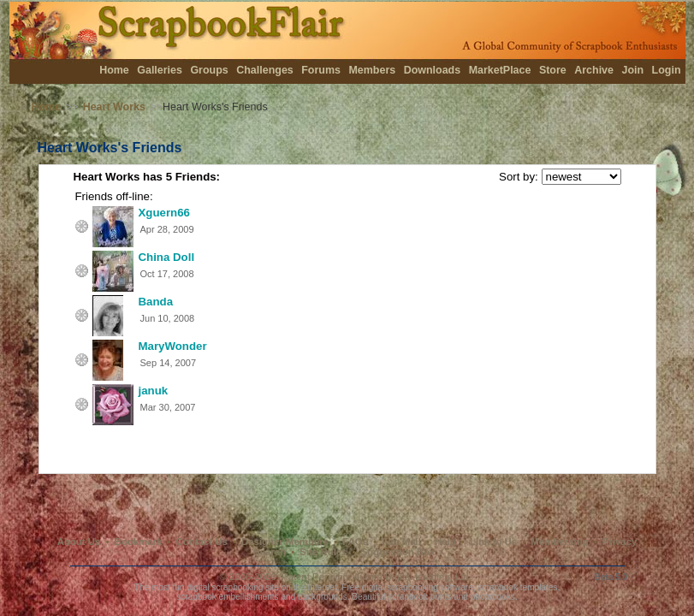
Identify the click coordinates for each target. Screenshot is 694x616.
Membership (559, 542)
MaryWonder (173, 346)
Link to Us (493, 542)
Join (632, 70)
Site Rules (323, 552)
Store (553, 70)
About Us (79, 542)
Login (667, 70)
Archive (594, 70)
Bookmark (139, 542)
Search (270, 552)
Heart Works (114, 107)
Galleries (160, 70)
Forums (321, 70)
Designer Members (285, 542)
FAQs (355, 542)
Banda (156, 302)
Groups (209, 70)
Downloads (433, 70)
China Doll (167, 257)
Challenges (265, 70)
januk (154, 391)
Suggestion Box (398, 552)
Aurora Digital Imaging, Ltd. (412, 577)
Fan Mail (401, 542)
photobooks (493, 597)
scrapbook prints (419, 597)
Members (372, 70)
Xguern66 (164, 213)
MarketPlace (500, 70)
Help (445, 542)
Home (114, 70)
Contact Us (202, 542)
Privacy (620, 542)
